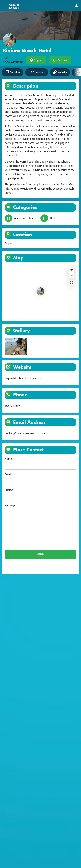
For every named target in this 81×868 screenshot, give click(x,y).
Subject (40, 495)
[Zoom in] (72, 270)
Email (40, 479)
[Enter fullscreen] (72, 282)
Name (40, 463)
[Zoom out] (72, 275)
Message (40, 526)
